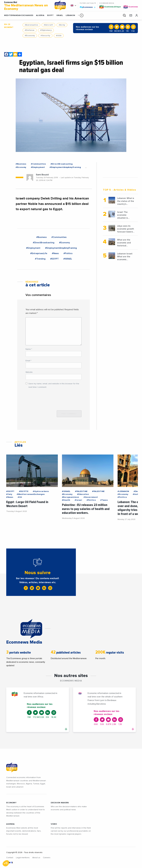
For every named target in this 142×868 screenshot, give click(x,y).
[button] (82, 15)
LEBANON (70, 15)
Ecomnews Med (27, 6)
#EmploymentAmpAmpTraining (65, 167)
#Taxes (104, 500)
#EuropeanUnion (71, 497)
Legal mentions (23, 858)
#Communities (38, 164)
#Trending (40, 259)
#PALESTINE (81, 491)
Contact (10, 858)
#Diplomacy (46, 30)
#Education (83, 494)
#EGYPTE (24, 491)
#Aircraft (48, 25)
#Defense (30, 30)
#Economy (30, 36)
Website (29, 372)
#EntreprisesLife (39, 253)
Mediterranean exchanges (19, 15)
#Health (66, 500)
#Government (91, 497)
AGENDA (10, 824)
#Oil (20, 497)
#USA (59, 36)
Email (28, 361)
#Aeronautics (31, 25)
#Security (45, 36)
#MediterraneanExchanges (31, 494)
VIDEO (54, 824)
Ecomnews (88, 7)
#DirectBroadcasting (62, 164)
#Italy (9, 494)
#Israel (78, 500)
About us (36, 858)
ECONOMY (11, 803)
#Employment (38, 167)
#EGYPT (54, 259)
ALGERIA (40, 15)
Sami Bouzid (42, 175)
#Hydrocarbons (41, 491)
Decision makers (60, 803)
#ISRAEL (68, 259)
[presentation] (47, 398)
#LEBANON (123, 491)
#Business (21, 164)
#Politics (68, 253)
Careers (47, 858)
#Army (62, 25)
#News (55, 253)
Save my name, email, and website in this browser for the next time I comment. (54, 385)
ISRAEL (60, 15)
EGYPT (50, 15)
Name (29, 349)
